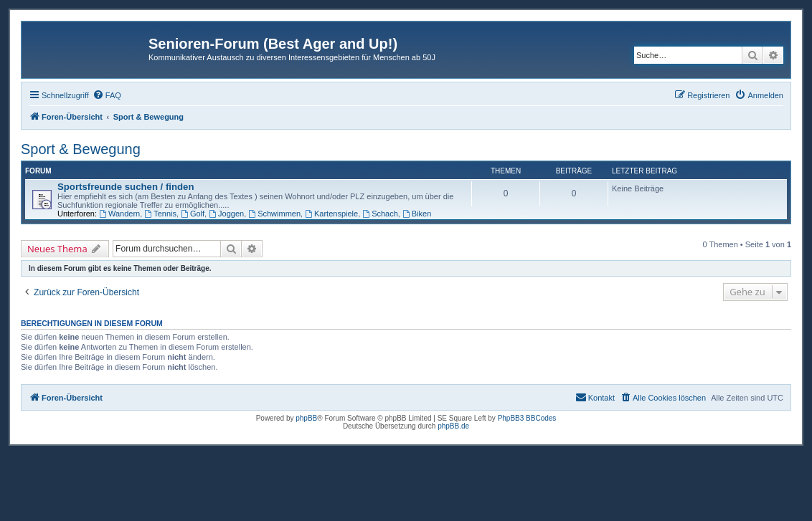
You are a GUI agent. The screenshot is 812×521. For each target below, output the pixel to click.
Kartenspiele (331, 214)
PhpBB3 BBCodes (527, 418)
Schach (380, 214)
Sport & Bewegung (81, 149)
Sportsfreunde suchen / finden (126, 187)
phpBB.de (453, 426)
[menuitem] (107, 95)
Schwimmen (274, 214)
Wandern (119, 214)
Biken (417, 214)
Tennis (160, 214)
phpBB (306, 418)
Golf (193, 214)
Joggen (226, 214)
